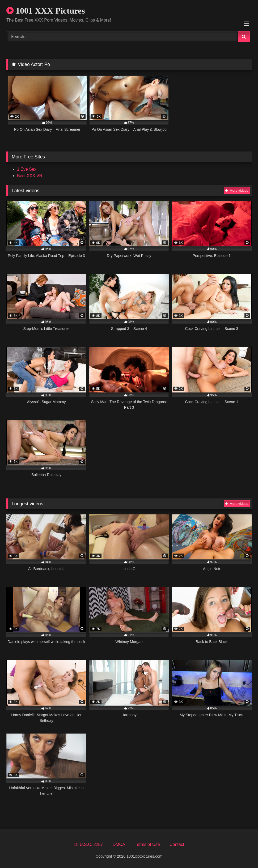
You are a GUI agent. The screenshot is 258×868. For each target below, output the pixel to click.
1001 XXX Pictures (46, 11)
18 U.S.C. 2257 (88, 844)
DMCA (119, 844)
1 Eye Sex (27, 169)
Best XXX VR (30, 176)
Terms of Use (147, 844)
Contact (177, 844)
